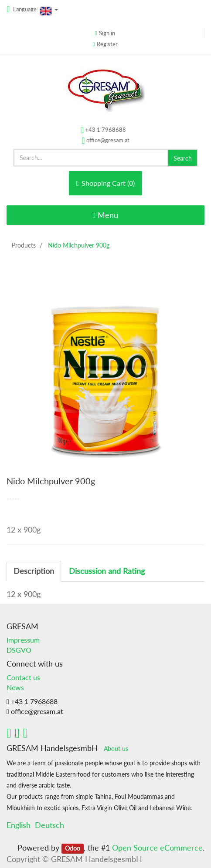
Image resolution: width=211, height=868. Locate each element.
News (15, 687)
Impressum (23, 640)
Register (107, 44)
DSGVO (19, 650)
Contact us (23, 677)
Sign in (107, 33)
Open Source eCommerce (157, 848)
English (19, 825)
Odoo (73, 848)
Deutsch (49, 825)
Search (183, 158)
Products (24, 245)
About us (116, 749)
